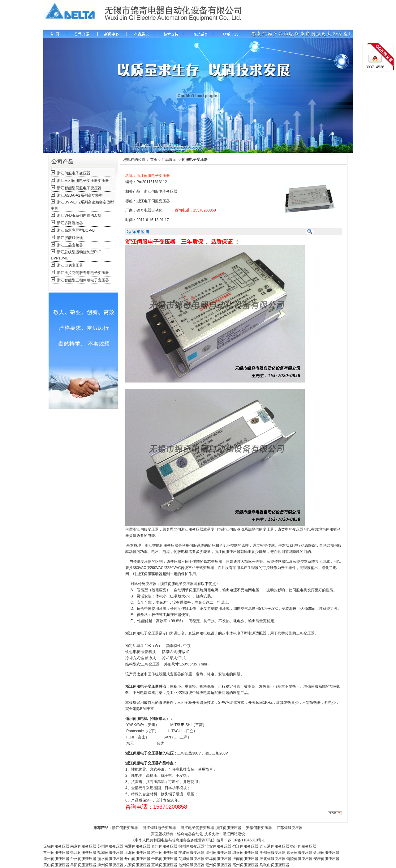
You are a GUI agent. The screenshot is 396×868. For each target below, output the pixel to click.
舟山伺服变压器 (137, 859)
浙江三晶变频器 (70, 245)
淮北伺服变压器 (273, 859)
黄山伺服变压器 (56, 865)
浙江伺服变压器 (125, 828)
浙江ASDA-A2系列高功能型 (80, 195)
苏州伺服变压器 (110, 846)
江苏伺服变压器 (290, 828)
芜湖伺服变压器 (192, 859)
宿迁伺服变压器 (245, 846)
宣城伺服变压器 (164, 865)
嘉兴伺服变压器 (299, 853)
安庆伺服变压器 (326, 859)
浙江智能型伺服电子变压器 (79, 188)
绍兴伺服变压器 (245, 853)
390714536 (375, 67)
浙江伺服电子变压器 (74, 173)
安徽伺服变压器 (259, 828)
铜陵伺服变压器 (299, 859)
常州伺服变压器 (56, 853)
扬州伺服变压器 (303, 846)
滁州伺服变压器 (110, 865)
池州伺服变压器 (192, 865)
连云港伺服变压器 (274, 846)
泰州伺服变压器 (164, 846)
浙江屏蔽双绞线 (70, 238)
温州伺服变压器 (218, 853)
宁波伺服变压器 (192, 853)
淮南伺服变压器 (245, 859)
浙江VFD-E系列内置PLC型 (79, 216)
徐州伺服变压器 (192, 846)
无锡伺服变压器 (56, 846)
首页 (154, 160)
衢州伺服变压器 (56, 859)
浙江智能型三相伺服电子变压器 (83, 280)
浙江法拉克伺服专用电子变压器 (83, 273)
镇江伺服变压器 (83, 853)
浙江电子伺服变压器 (153, 201)
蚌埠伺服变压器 (218, 859)
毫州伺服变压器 (218, 865)
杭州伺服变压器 (164, 853)
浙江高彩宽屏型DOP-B (76, 230)
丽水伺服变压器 (110, 859)
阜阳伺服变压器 (83, 865)
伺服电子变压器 (195, 160)
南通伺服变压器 (137, 846)
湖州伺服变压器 (273, 853)
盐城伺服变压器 (110, 853)
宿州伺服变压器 (245, 865)
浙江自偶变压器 (70, 265)
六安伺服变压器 (137, 865)
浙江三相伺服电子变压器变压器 (83, 181)
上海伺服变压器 (137, 853)
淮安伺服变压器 (218, 846)
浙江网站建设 (234, 834)
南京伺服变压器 (83, 846)
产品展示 (169, 160)
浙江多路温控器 (70, 223)
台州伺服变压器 (83, 859)
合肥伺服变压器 (164, 859)
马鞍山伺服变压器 (274, 865)
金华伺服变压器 (326, 853)
